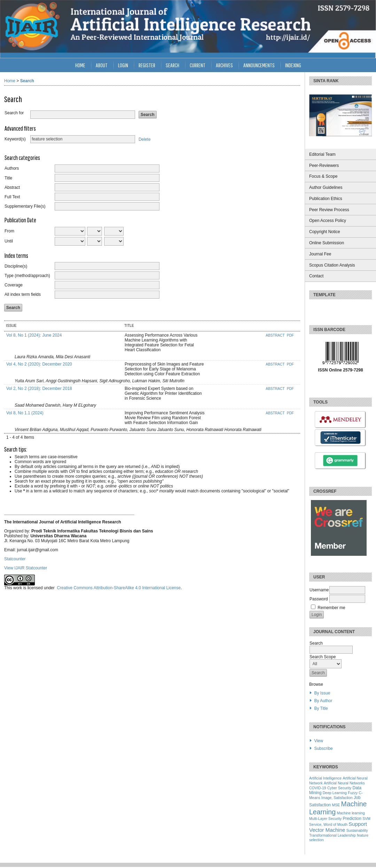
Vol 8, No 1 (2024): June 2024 (34, 335)
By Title (321, 708)
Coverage (14, 285)
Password (319, 599)
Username (319, 590)
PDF (290, 335)
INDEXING (293, 65)
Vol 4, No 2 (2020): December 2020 (39, 364)
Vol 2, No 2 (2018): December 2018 (39, 389)
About (102, 65)
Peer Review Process (329, 210)
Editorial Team (322, 154)
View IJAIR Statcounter (26, 568)
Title (8, 178)
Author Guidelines (326, 187)
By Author (323, 701)
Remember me (331, 608)
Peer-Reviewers (324, 166)
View (319, 741)
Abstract (12, 187)
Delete (145, 139)
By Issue (322, 693)
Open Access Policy (328, 221)
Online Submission (327, 243)
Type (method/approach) (27, 276)
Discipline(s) (16, 266)
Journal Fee (320, 254)
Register (147, 65)
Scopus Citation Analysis (332, 265)
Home (80, 65)
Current (198, 65)
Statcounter (15, 559)
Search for (14, 113)
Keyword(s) (15, 139)
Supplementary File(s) (25, 206)
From (9, 231)
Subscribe (323, 748)
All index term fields (23, 294)
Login (123, 65)
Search (173, 65)
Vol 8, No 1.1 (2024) (25, 413)
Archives (224, 65)
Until (9, 241)
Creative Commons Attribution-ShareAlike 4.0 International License (119, 588)
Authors (12, 168)
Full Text (12, 197)
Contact (316, 276)
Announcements (259, 65)
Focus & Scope (323, 176)
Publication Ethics (326, 199)
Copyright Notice (325, 232)
